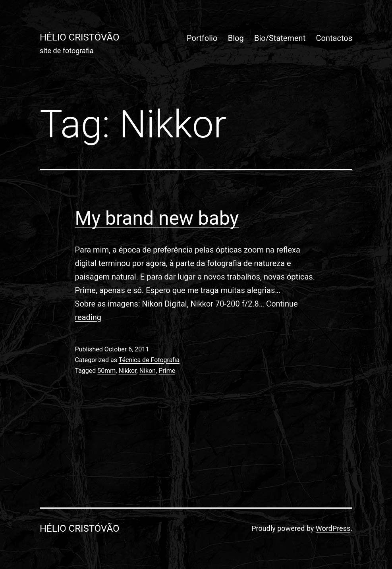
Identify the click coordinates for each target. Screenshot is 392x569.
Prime (167, 371)
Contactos (334, 38)
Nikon (148, 371)
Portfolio (202, 38)
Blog (236, 38)
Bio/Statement (280, 38)
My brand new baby (157, 218)
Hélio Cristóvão (80, 37)
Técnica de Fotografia (149, 360)
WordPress (333, 528)
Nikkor (127, 371)
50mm (106, 371)
